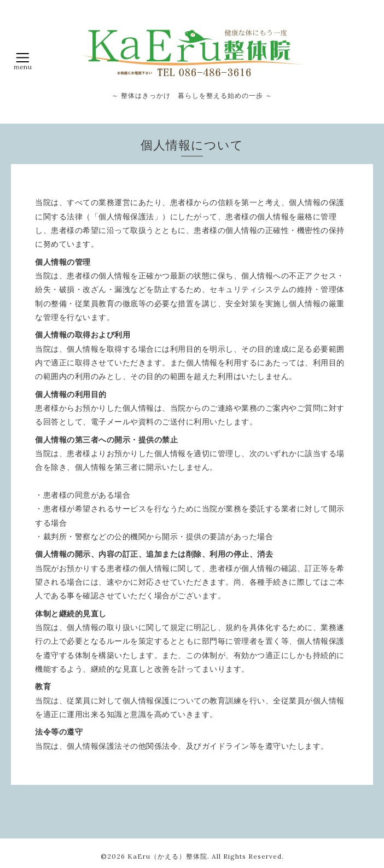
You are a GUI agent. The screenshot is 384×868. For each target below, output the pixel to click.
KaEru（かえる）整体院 (167, 856)
